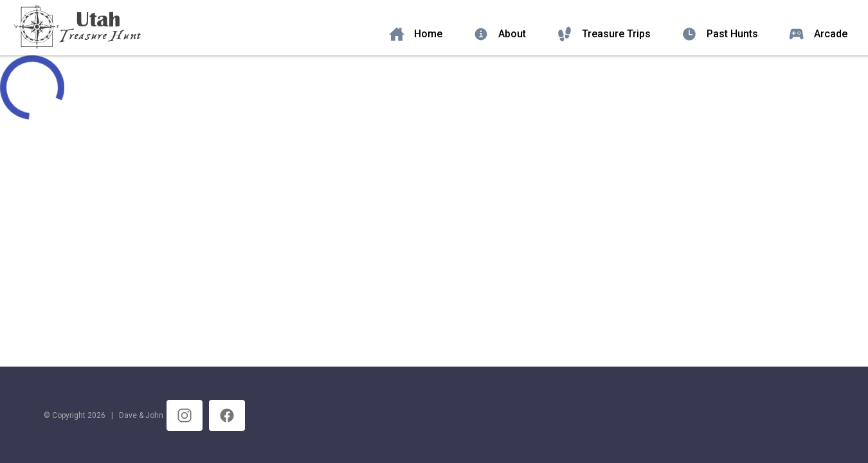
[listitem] (421, 34)
